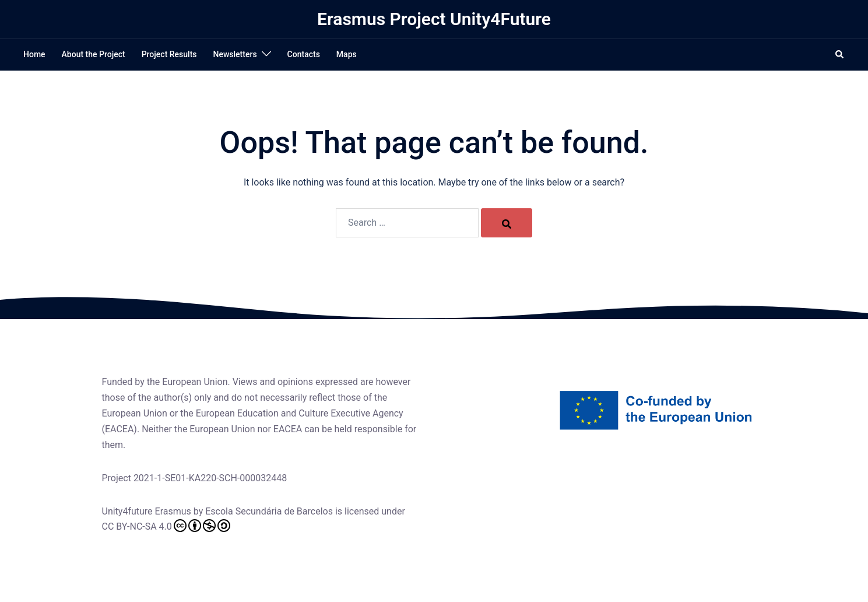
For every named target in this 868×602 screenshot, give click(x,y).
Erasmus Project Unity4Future (434, 19)
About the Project (94, 54)
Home (34, 54)
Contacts (304, 54)
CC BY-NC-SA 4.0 (166, 526)
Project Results (169, 54)
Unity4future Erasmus (147, 511)
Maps (347, 54)
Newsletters (235, 54)
